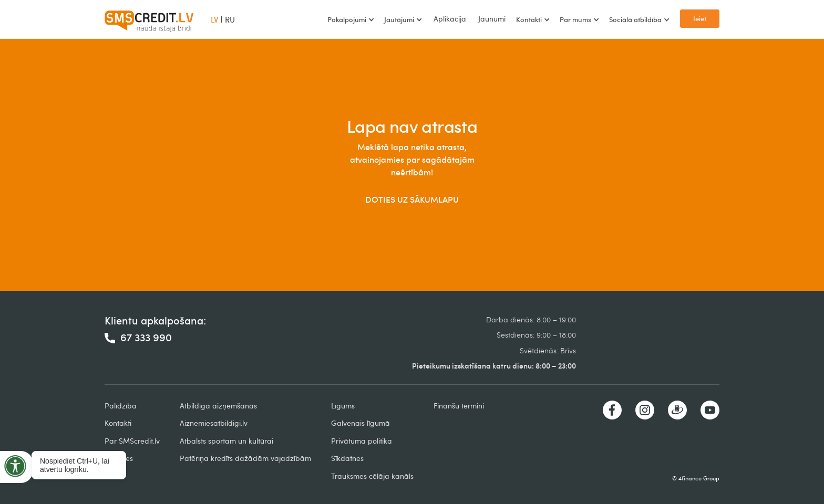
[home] (149, 19)
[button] (351, 19)
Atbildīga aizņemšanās (218, 406)
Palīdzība (121, 406)
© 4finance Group (696, 478)
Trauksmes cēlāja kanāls (372, 476)
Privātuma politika (362, 441)
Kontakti (118, 423)
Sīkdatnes (347, 458)
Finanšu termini (459, 406)
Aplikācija (450, 19)
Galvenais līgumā (360, 423)
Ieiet (700, 18)
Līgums (343, 406)
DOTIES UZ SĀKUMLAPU (412, 199)
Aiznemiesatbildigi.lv (214, 423)
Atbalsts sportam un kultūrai (226, 441)
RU (230, 19)
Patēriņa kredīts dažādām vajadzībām (245, 458)
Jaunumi (492, 19)
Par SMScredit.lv (132, 441)
